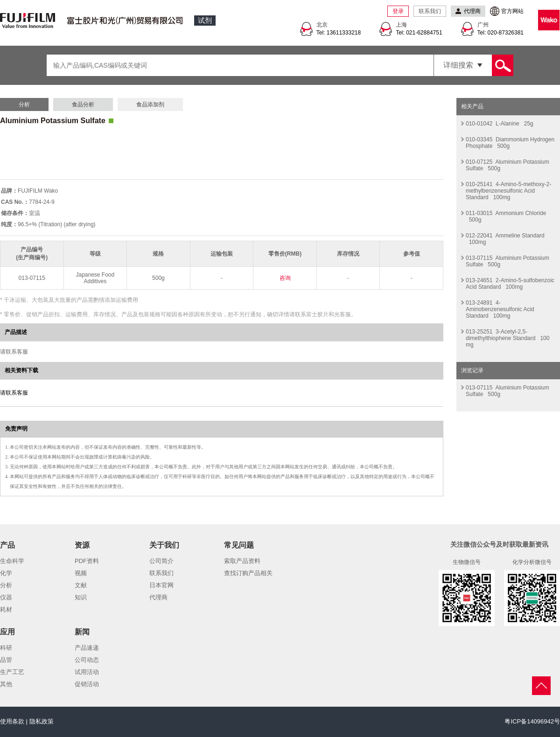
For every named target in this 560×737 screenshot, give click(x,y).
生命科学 (12, 561)
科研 (6, 648)
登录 (398, 11)
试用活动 (87, 672)
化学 (6, 573)
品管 (6, 660)
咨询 (285, 278)
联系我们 (430, 11)
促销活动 (87, 684)
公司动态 (87, 660)
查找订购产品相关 (248, 573)
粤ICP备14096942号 (532, 721)
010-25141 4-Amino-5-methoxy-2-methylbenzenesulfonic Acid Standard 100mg (508, 191)
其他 (6, 684)
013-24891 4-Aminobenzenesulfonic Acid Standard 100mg (500, 309)
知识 (81, 597)
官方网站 (512, 11)
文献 (81, 585)
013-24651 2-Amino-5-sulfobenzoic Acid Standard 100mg (510, 284)
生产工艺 (12, 672)
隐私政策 (42, 721)
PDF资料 (87, 561)
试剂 (205, 20)
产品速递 (87, 648)
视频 (81, 573)
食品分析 (83, 104)
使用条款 (12, 721)
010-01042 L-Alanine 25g (500, 124)
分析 (24, 104)
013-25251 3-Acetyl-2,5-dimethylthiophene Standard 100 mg (507, 338)
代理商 (158, 597)
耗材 (6, 609)
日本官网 (161, 585)
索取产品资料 (242, 561)
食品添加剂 (150, 104)
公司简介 (161, 561)
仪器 (6, 597)
